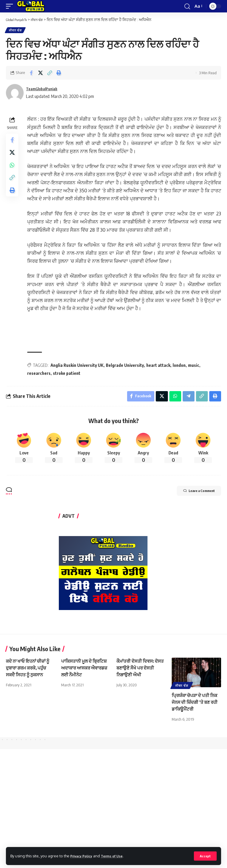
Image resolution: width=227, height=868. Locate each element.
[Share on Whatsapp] (13, 170)
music (195, 366)
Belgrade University (127, 366)
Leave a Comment (192, 494)
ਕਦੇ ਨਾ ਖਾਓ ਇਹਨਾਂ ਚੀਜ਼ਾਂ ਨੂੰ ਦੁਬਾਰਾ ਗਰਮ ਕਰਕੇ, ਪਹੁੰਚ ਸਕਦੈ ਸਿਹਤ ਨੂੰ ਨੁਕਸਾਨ (29, 670)
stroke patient (68, 374)
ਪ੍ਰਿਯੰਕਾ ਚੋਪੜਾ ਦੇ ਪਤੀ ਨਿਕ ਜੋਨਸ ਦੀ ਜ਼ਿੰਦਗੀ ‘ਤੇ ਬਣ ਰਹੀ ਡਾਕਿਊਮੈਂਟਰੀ (196, 705)
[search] (187, 6)
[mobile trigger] (11, 6)
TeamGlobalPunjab (44, 90)
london (181, 366)
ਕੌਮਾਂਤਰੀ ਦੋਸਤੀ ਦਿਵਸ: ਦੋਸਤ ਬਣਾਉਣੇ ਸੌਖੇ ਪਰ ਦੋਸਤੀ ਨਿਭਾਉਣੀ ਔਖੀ (137, 670)
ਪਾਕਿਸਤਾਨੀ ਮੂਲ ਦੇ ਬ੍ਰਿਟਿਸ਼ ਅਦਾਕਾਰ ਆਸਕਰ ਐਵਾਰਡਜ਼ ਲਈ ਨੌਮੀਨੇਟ (86, 670)
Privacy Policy (83, 856)
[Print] (59, 74)
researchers (41, 374)
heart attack (160, 366)
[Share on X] (40, 74)
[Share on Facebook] (31, 74)
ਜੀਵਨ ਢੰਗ (16, 31)
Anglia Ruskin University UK (79, 366)
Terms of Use (117, 856)
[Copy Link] (50, 74)
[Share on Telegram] (187, 398)
